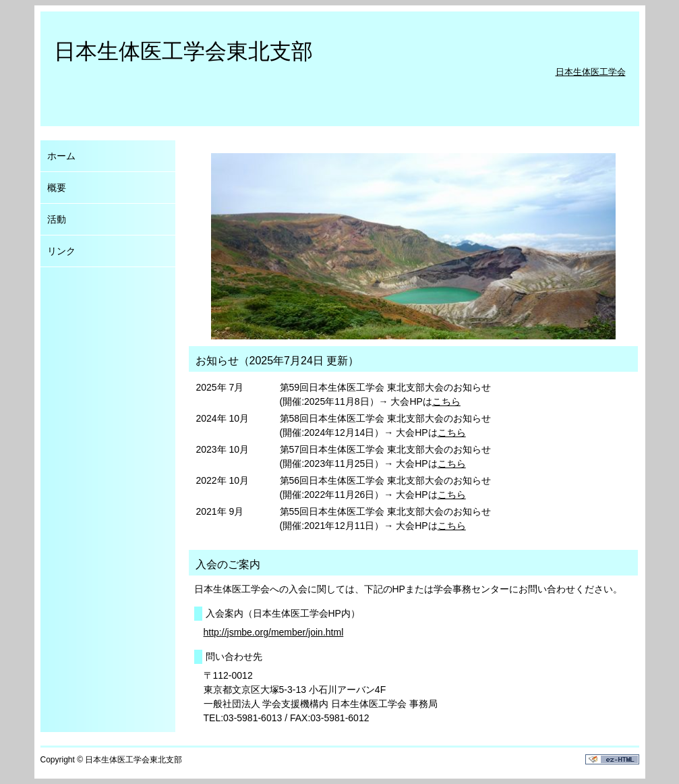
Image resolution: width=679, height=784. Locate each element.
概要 (57, 188)
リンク (61, 251)
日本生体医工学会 (591, 72)
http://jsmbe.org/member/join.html (274, 632)
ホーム (61, 156)
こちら (446, 401)
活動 (57, 219)
